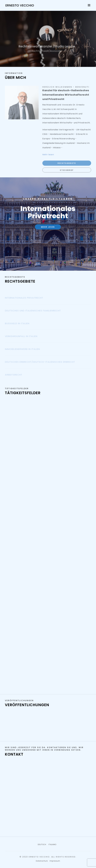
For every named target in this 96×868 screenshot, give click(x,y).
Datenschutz (42, 861)
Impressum (55, 861)
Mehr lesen (48, 227)
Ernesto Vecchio (20, 5)
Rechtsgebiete (67, 165)
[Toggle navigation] (89, 5)
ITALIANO (52, 844)
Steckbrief (67, 172)
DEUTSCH (42, 844)
